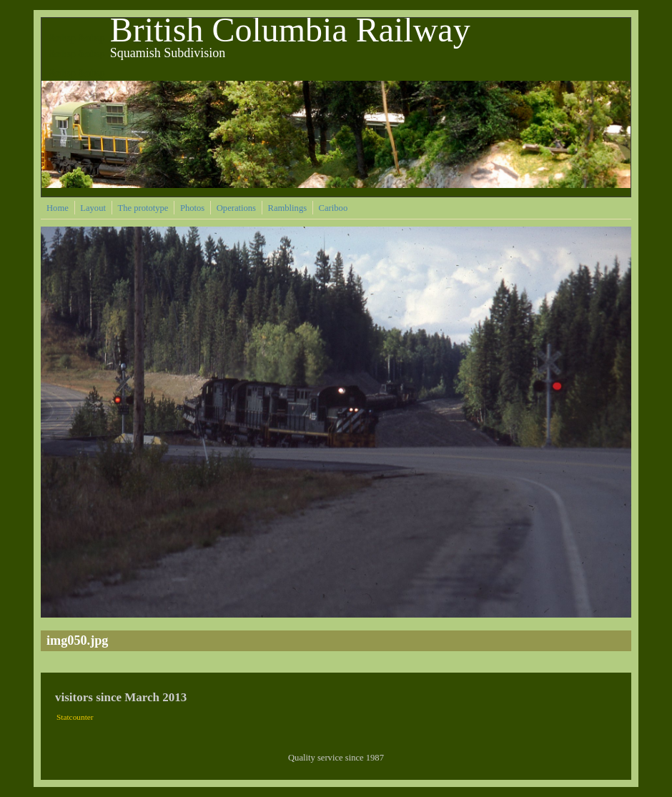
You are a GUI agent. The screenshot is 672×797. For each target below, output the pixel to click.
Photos (192, 208)
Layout (93, 208)
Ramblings (288, 208)
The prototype (143, 208)
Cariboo (333, 208)
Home (58, 208)
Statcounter (75, 717)
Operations (236, 208)
